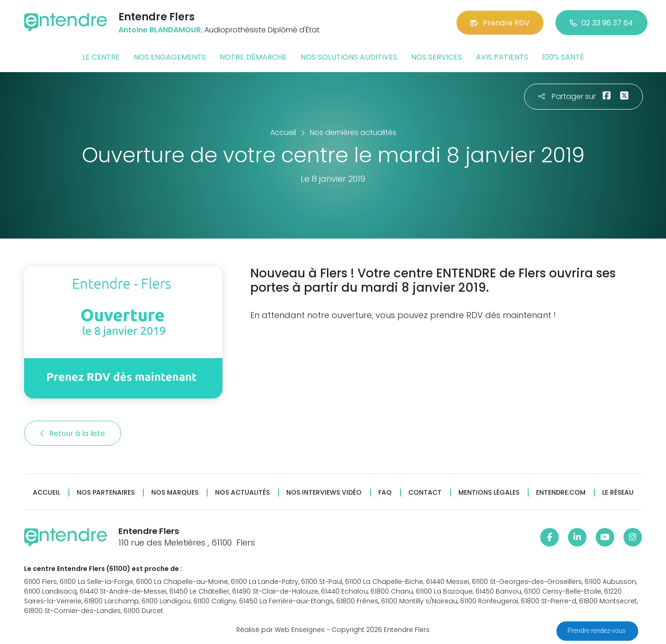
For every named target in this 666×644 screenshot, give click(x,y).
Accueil (46, 493)
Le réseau (618, 493)
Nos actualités (242, 493)
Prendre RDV (500, 23)
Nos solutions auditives (349, 57)
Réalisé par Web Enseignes (281, 630)
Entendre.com (561, 493)
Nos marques (175, 493)
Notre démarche (253, 57)
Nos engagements (170, 57)
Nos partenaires (106, 493)
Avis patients (502, 57)
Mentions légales (489, 493)
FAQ (385, 493)
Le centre (101, 57)
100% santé (563, 57)
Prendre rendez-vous (597, 631)
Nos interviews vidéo (324, 493)
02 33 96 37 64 (601, 23)
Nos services (437, 57)
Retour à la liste (73, 433)
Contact (425, 493)
